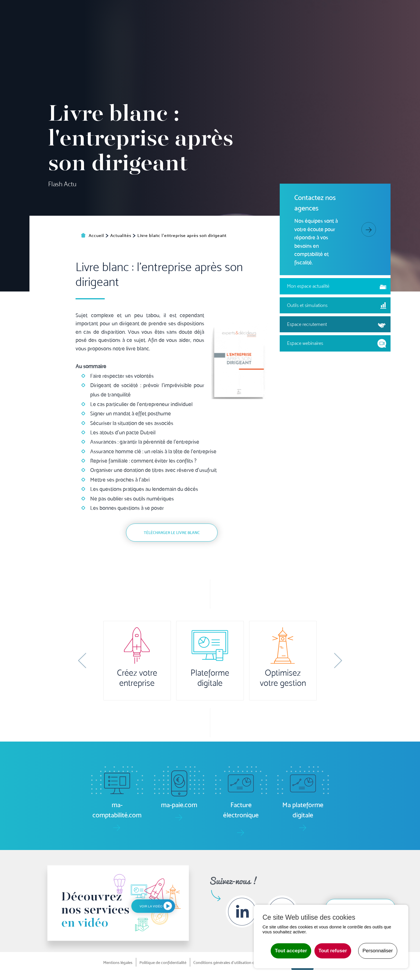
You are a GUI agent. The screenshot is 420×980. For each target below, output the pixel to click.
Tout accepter (291, 951)
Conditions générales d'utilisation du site (229, 963)
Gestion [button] (206, 31)
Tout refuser (333, 951)
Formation (321, 31)
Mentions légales (118, 963)
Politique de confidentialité (163, 963)
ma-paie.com (227, 11)
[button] (82, 661)
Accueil (111, 31)
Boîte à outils (325, 11)
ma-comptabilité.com (177, 11)
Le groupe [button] (365, 31)
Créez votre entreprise (137, 678)
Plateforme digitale (210, 678)
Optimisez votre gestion (283, 678)
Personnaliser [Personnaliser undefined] (378, 951)
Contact (405, 31)
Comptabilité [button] (143, 31)
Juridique (266, 31)
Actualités (363, 11)
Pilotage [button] (178, 31)
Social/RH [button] (236, 31)
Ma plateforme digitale (117, 11)
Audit (293, 31)
